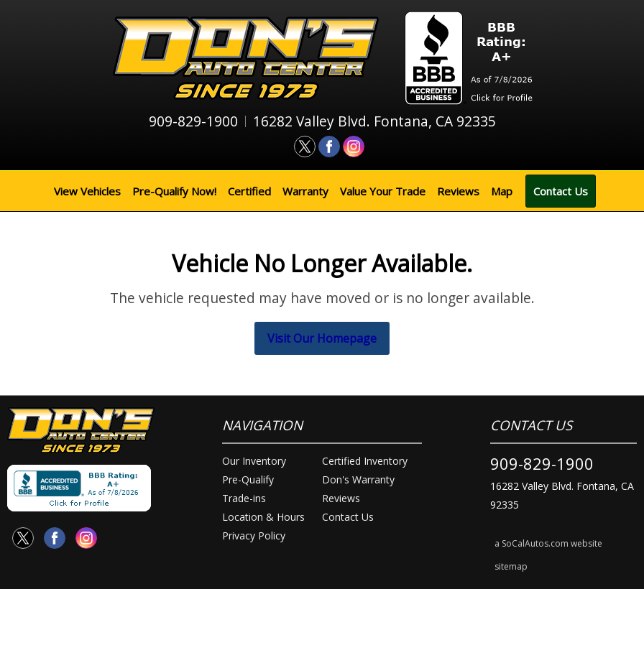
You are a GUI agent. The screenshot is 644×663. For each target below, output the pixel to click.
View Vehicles (87, 191)
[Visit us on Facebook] (329, 147)
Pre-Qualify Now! (174, 191)
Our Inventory (254, 461)
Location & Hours (263, 517)
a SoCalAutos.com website (548, 543)
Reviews (458, 191)
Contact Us (561, 191)
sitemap (511, 566)
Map (502, 191)
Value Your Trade (383, 191)
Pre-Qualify (248, 479)
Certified (249, 191)
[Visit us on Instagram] (354, 147)
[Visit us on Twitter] (305, 147)
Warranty (305, 191)
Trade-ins (244, 498)
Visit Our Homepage (322, 338)
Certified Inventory (365, 461)
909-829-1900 (542, 463)
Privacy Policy (254, 535)
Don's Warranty (358, 479)
